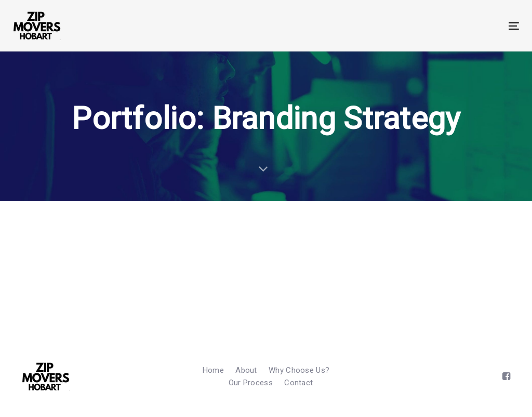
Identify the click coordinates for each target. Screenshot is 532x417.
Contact (298, 383)
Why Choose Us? (299, 370)
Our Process (251, 383)
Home (213, 370)
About (246, 370)
